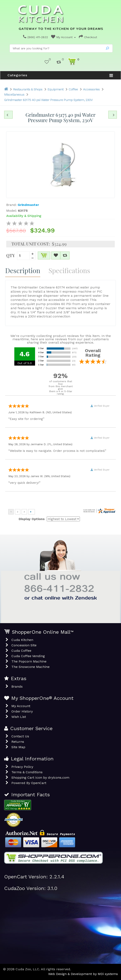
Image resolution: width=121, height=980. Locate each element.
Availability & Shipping (24, 216)
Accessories (91, 89)
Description (23, 270)
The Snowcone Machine (31, 667)
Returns (18, 742)
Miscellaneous (14, 94)
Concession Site (24, 645)
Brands (17, 686)
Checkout (88, 37)
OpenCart (39, 783)
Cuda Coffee (21, 651)
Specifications (69, 270)
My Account (63, 37)
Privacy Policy (22, 767)
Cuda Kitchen (22, 640)
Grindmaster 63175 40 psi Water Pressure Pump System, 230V (48, 100)
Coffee (73, 89)
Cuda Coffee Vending (28, 656)
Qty (11, 255)
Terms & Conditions (27, 772)
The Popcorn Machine (29, 661)
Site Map (18, 747)
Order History (22, 711)
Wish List (19, 717)
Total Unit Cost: (31, 244)
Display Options (32, 519)
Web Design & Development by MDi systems (83, 974)
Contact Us (20, 736)
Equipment (56, 89)
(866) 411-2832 (35, 37)
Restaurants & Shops (28, 89)
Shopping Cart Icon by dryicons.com (40, 778)
